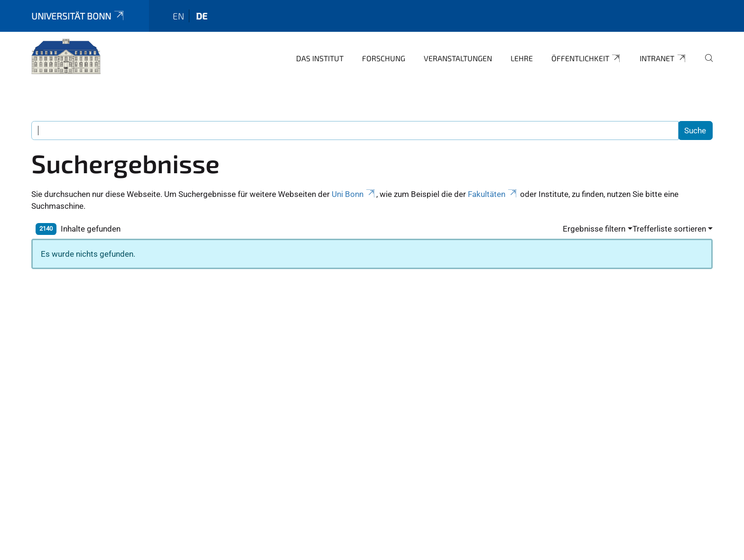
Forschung (384, 58)
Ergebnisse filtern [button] (594, 229)
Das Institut (320, 58)
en (178, 16)
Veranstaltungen (458, 58)
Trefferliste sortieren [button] (669, 229)
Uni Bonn (354, 194)
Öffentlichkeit (586, 58)
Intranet (663, 58)
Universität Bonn (78, 16)
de (202, 16)
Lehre (522, 58)
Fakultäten (493, 194)
